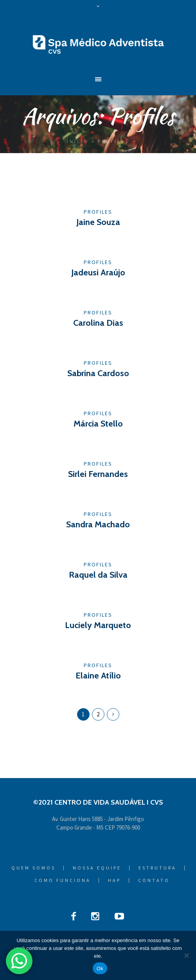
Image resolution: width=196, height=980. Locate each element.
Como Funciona (63, 880)
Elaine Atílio (98, 676)
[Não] (186, 955)
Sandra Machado (98, 524)
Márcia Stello (98, 424)
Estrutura (157, 868)
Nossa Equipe (97, 868)
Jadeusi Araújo (98, 272)
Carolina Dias (98, 323)
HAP (114, 880)
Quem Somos (33, 868)
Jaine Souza (98, 222)
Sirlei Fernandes (98, 474)
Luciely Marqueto (98, 625)
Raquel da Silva (98, 575)
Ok (100, 968)
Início (78, 141)
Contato (154, 880)
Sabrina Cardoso (98, 373)
